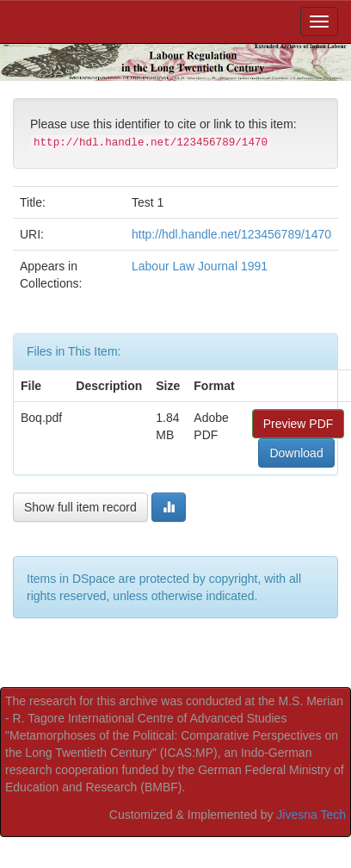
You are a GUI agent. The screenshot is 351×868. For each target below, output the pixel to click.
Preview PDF (299, 424)
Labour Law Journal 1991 (200, 266)
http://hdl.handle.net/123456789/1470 (231, 234)
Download (296, 453)
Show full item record (80, 507)
